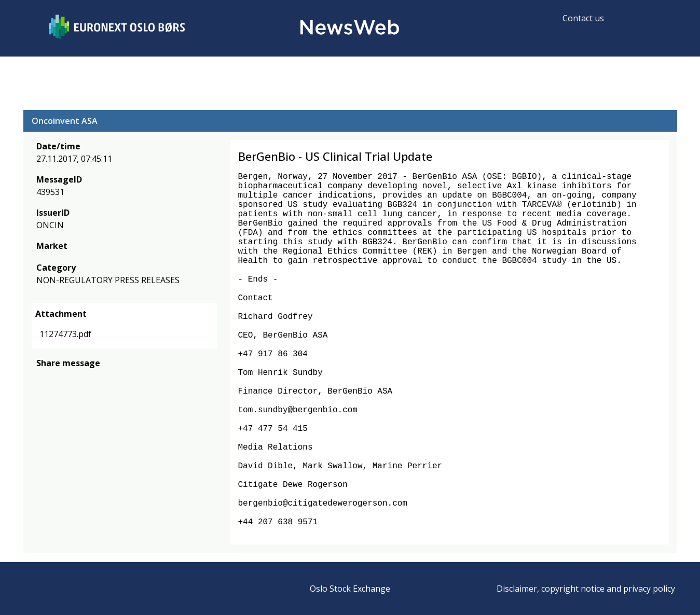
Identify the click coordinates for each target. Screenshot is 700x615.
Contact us (583, 18)
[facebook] (42, 378)
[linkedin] (78, 378)
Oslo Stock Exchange (350, 589)
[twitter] (59, 378)
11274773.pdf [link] (65, 334)
